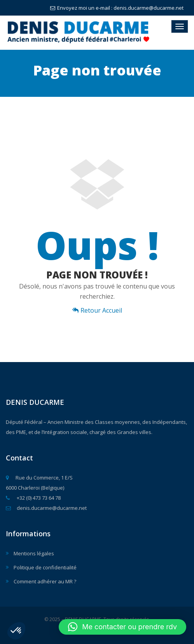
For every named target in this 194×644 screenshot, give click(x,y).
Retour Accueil (97, 310)
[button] (16, 631)
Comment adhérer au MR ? (45, 581)
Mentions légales (34, 553)
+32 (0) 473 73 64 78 (33, 498)
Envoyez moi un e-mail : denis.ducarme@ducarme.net (117, 8)
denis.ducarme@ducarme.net (46, 508)
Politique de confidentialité (45, 567)
